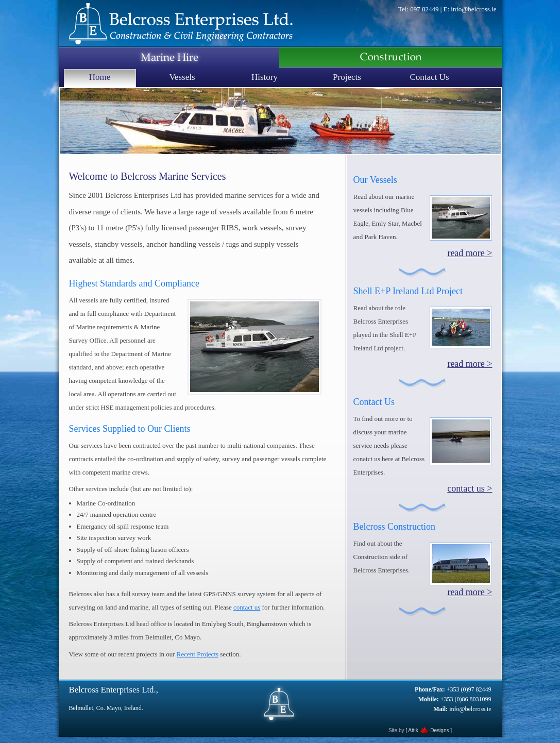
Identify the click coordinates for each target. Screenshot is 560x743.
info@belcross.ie (473, 9)
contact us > (470, 488)
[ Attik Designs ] (429, 730)
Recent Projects (198, 654)
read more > (470, 253)
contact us (247, 607)
